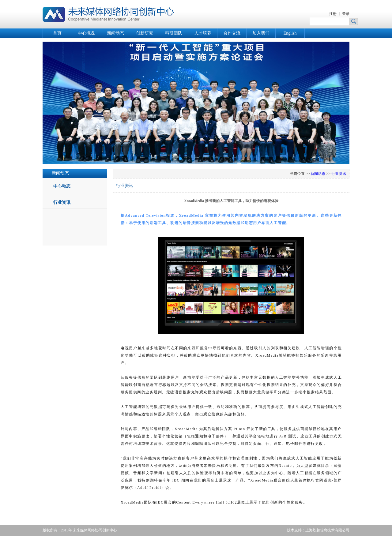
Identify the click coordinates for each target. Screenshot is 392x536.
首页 (57, 33)
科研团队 (174, 33)
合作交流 (232, 33)
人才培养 (203, 33)
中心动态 (62, 186)
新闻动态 (115, 33)
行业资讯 (62, 202)
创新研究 (145, 33)
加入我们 (261, 33)
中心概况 (86, 33)
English (290, 33)
